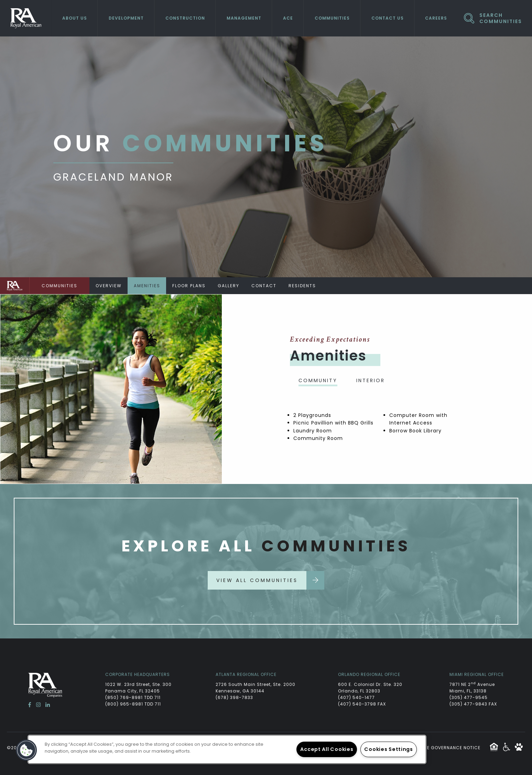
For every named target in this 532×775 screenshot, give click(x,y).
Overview (109, 286)
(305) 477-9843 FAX (473, 704)
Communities (332, 18)
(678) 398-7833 (234, 697)
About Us (75, 18)
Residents (302, 286)
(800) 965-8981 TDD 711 (133, 704)
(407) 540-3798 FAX (362, 704)
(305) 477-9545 (469, 697)
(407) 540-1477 (356, 697)
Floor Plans (189, 286)
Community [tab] (318, 380)
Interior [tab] (371, 380)
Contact (264, 286)
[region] (227, 749)
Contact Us (388, 18)
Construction (185, 18)
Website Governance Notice (445, 748)
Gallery (229, 286)
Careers (436, 18)
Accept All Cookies (327, 749)
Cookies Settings (389, 749)
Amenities (147, 286)
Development (126, 18)
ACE (288, 18)
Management (244, 18)
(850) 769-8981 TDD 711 (133, 697)
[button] (26, 750)
